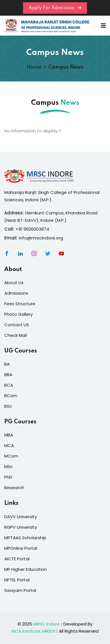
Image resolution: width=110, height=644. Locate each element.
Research (14, 488)
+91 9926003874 (32, 229)
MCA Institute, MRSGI (33, 631)
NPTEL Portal (17, 580)
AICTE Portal (17, 559)
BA (7, 364)
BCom (11, 396)
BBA (8, 375)
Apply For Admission (55, 8)
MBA (9, 435)
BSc (8, 406)
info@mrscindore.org (41, 238)
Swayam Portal (20, 590)
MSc (9, 466)
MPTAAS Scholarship (25, 538)
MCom (11, 456)
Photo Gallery (18, 314)
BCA (9, 385)
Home (34, 67)
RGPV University (21, 527)
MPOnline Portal (21, 548)
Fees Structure (20, 304)
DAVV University (21, 517)
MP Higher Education (26, 569)
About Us (14, 283)
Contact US (17, 325)
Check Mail (15, 335)
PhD (8, 477)
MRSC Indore (46, 624)
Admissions (16, 293)
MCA (9, 445)
